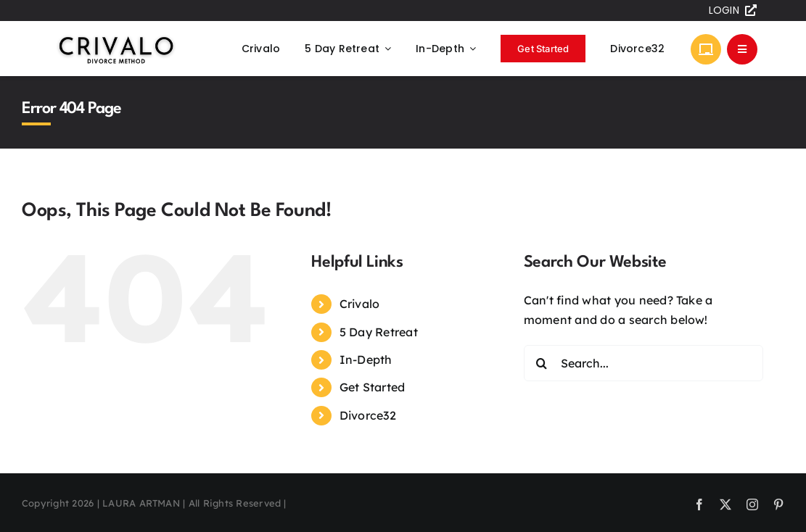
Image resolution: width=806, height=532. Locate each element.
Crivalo (360, 304)
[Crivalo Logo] (116, 38)
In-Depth (366, 359)
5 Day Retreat (379, 332)
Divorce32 (368, 415)
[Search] (542, 363)
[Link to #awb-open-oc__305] (742, 49)
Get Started (373, 387)
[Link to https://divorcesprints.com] (706, 49)
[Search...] (643, 363)
